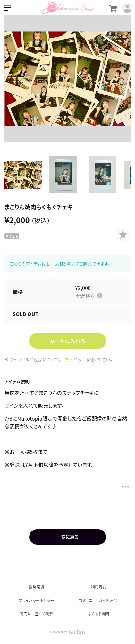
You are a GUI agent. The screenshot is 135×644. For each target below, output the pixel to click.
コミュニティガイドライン (99, 600)
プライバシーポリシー (36, 600)
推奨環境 (36, 587)
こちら (67, 359)
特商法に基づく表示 (36, 614)
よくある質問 (99, 614)
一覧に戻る (67, 537)
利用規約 (99, 587)
